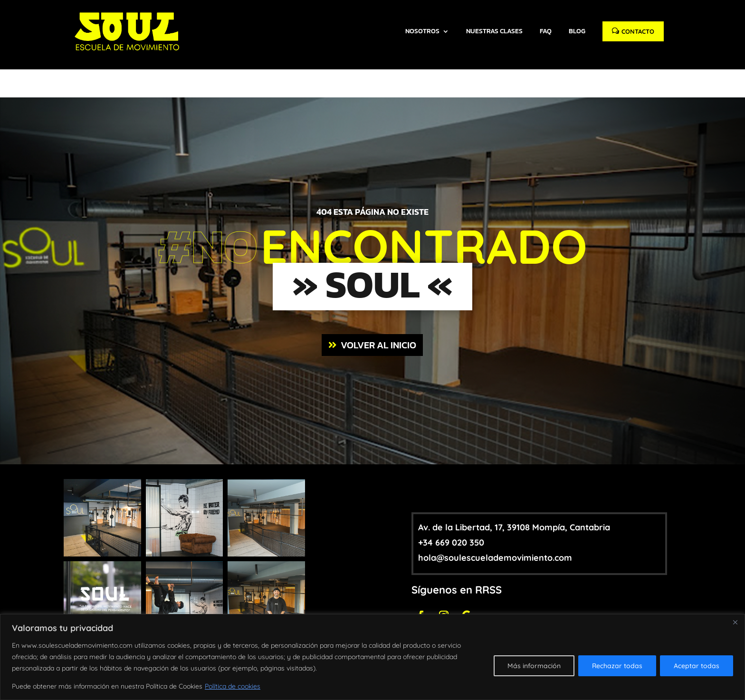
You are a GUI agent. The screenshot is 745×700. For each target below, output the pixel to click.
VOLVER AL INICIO (378, 307)
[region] (372, 657)
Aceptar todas (697, 666)
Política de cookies (233, 686)
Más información (534, 666)
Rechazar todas (617, 666)
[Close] (735, 622)
